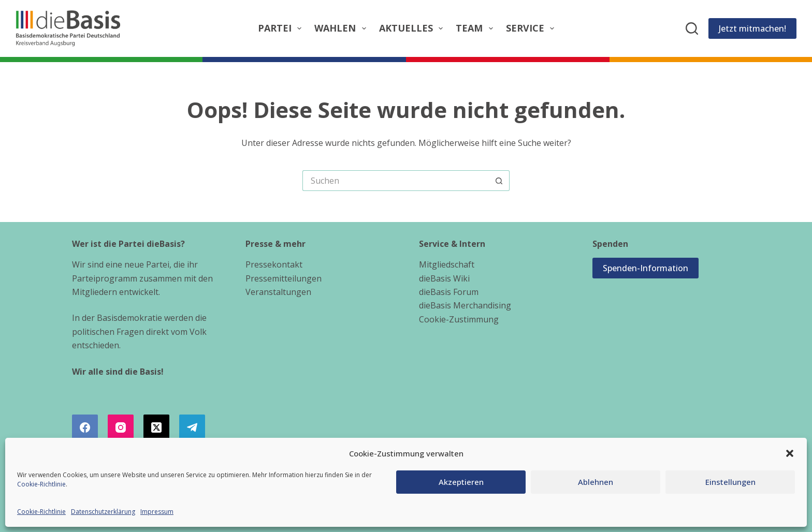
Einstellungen (730, 482)
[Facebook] (85, 427)
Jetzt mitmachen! (752, 28)
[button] (790, 453)
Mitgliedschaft (447, 264)
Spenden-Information (646, 268)
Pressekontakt (274, 264)
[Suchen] (692, 28)
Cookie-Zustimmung (459, 319)
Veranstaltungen (278, 292)
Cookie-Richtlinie (41, 484)
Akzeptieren (461, 482)
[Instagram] (121, 427)
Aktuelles (413, 28)
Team (476, 28)
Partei (282, 28)
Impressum (157, 512)
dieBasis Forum (449, 292)
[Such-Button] (499, 181)
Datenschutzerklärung (103, 512)
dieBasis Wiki (444, 278)
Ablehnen (596, 482)
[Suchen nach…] (396, 181)
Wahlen (342, 28)
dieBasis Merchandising (465, 305)
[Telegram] (192, 427)
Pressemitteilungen (284, 278)
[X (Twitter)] (156, 427)
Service (532, 28)
